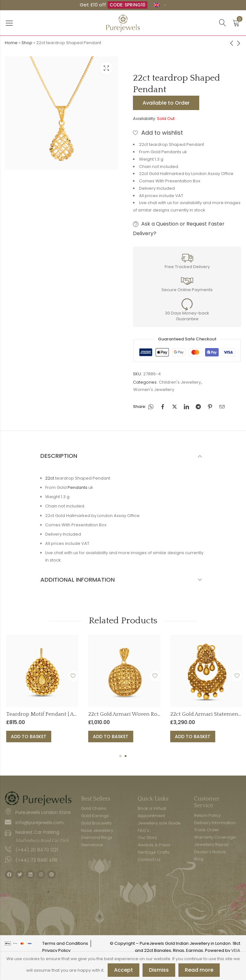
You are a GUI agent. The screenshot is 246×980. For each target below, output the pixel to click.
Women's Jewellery (154, 390)
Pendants (78, 487)
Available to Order (166, 103)
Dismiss (159, 970)
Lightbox (106, 68)
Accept (123, 970)
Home (11, 43)
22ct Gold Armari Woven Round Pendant (164, 714)
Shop (27, 43)
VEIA (236, 950)
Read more (199, 970)
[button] (120, 756)
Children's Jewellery (180, 382)
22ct (50, 478)
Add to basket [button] (53, 737)
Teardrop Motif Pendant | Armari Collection (85, 714)
